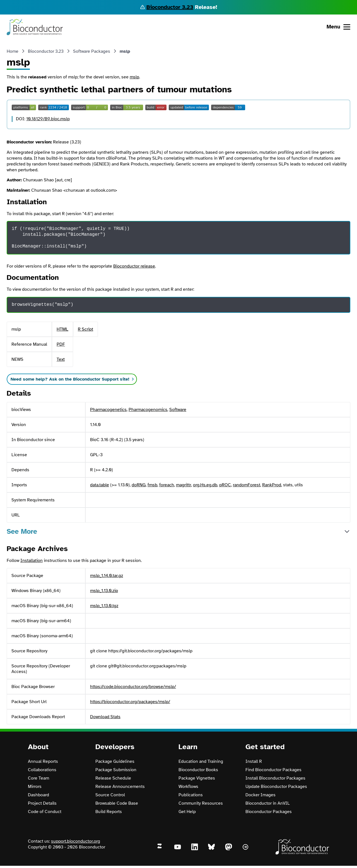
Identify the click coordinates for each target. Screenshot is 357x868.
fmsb (152, 485)
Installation (32, 561)
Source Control (110, 795)
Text (61, 359)
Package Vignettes (197, 778)
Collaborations (42, 770)
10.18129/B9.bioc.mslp (48, 119)
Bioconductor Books (198, 770)
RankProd (272, 485)
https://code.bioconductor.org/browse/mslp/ (133, 687)
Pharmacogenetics (108, 410)
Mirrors (35, 787)
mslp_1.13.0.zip (104, 591)
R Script (85, 329)
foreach (167, 485)
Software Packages (92, 51)
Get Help (187, 812)
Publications (191, 795)
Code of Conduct (45, 812)
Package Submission (116, 770)
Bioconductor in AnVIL (268, 803)
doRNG (139, 485)
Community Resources (201, 803)
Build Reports (109, 812)
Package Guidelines (115, 761)
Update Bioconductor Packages (276, 787)
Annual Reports (43, 761)
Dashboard (38, 795)
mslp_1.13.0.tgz (104, 606)
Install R (254, 761)
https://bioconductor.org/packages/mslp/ (130, 702)
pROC (225, 485)
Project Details (42, 803)
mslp (134, 77)
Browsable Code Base (117, 803)
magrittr (184, 485)
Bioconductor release (134, 266)
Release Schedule (113, 778)
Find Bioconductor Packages (273, 770)
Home (13, 51)
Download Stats (105, 717)
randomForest (247, 485)
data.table (100, 485)
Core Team (38, 778)
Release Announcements (120, 787)
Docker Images (260, 795)
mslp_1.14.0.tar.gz (107, 576)
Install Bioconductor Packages (275, 778)
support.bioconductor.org (76, 841)
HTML (62, 329)
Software (178, 410)
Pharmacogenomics (148, 410)
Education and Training (201, 761)
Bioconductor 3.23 (170, 7)
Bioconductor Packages (269, 812)
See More (22, 531)
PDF (61, 344)
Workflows (188, 787)
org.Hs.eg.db (205, 485)
